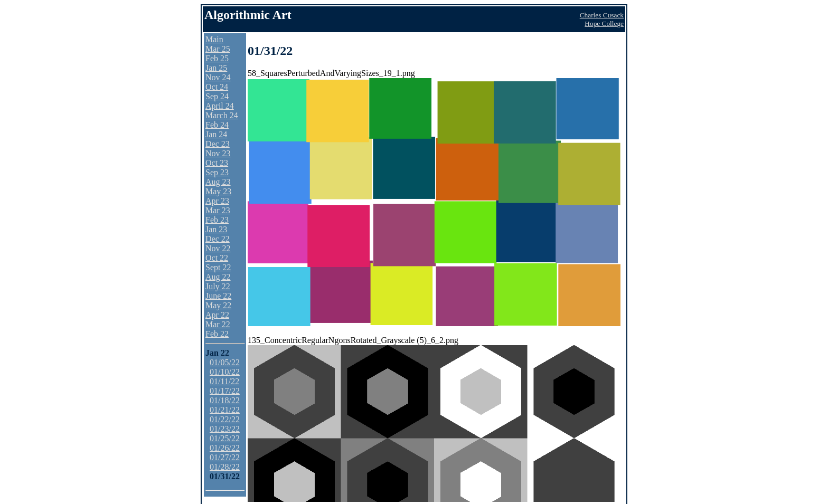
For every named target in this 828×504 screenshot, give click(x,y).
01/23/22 (225, 429)
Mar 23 (218, 210)
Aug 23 (218, 182)
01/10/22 (225, 372)
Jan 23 (216, 229)
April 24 (220, 106)
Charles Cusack (602, 15)
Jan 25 (216, 68)
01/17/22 (225, 391)
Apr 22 (217, 315)
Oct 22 (217, 258)
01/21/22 (225, 410)
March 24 (222, 115)
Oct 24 (217, 87)
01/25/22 (225, 438)
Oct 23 (217, 163)
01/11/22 (224, 381)
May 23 (218, 191)
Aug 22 (218, 277)
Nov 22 (218, 248)
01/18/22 (225, 400)
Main (214, 39)
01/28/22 (225, 467)
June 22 (218, 296)
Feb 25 (217, 58)
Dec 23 (218, 144)
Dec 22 (218, 239)
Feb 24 (217, 125)
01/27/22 (225, 457)
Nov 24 (218, 77)
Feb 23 (217, 220)
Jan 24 (216, 134)
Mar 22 (218, 324)
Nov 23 (218, 153)
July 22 (218, 286)
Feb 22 (217, 334)
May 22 (218, 305)
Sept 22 (218, 267)
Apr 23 (217, 201)
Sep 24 (217, 96)
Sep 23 (217, 172)
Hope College (604, 23)
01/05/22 (225, 362)
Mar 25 (218, 49)
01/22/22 (225, 419)
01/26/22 (225, 448)
